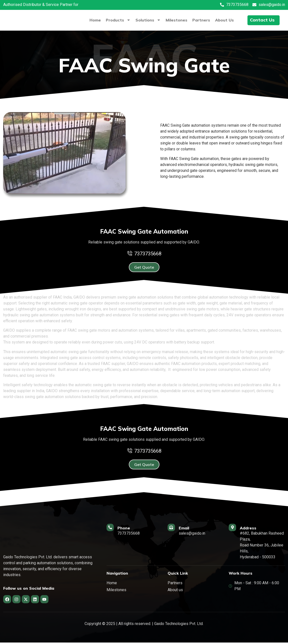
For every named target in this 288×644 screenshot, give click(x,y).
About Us (223, 20)
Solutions (147, 20)
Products (117, 20)
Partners (200, 20)
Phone (127, 528)
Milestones (175, 20)
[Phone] (112, 529)
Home (94, 20)
